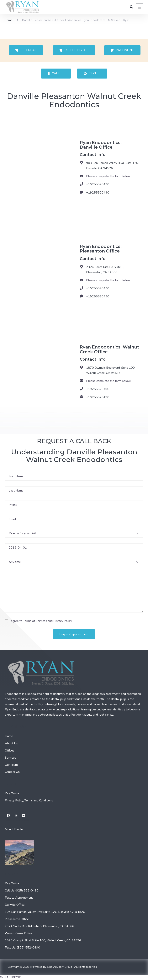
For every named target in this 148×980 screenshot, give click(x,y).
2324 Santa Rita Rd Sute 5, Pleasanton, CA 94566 (40, 926)
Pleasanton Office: (17, 919)
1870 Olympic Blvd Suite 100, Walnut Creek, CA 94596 (43, 940)
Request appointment (74, 634)
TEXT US (92, 73)
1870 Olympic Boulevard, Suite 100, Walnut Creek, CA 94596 (111, 370)
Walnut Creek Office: (19, 933)
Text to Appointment (19, 898)
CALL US (56, 73)
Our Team (11, 765)
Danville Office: (15, 905)
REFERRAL (26, 50)
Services (11, 758)
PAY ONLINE (122, 50)
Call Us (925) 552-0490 (22, 891)
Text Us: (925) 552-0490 (22, 948)
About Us (11, 743)
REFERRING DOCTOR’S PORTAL (77, 50)
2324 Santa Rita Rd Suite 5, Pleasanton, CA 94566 (105, 270)
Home (9, 20)
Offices (10, 751)
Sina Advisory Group (60, 967)
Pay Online (12, 793)
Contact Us (12, 772)
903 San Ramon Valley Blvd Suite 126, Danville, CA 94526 (112, 166)
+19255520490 (98, 184)
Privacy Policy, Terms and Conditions (29, 800)
